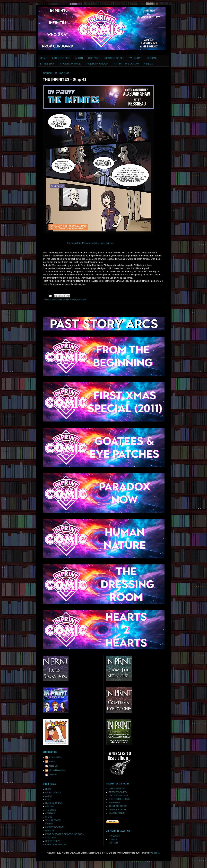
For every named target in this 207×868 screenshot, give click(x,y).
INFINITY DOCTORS (55, 827)
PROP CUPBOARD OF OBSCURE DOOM (65, 834)
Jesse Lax (53, 766)
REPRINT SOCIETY (118, 792)
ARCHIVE (50, 806)
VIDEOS (148, 64)
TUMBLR (113, 839)
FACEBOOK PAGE (70, 64)
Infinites (73, 300)
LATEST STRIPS (61, 58)
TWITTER (113, 843)
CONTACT (94, 58)
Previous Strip (74, 243)
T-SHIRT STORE (53, 820)
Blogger (156, 853)
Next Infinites (107, 243)
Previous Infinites (91, 243)
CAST (48, 800)
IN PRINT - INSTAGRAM (126, 64)
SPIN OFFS (51, 838)
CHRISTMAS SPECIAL (56, 845)
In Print (66, 300)
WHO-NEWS (115, 803)
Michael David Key (57, 770)
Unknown (53, 775)
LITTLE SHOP (48, 64)
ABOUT (79, 58)
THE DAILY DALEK (118, 810)
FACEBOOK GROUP (97, 64)
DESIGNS (152, 58)
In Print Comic (55, 757)
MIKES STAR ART (117, 789)
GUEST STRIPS (53, 841)
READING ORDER (114, 58)
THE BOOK (51, 810)
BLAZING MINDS (117, 813)
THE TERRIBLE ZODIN (119, 799)
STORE (49, 817)
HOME (44, 58)
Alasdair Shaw (56, 300)
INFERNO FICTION (118, 806)
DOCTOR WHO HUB (118, 796)
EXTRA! (49, 824)
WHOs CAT (136, 58)
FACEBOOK (114, 836)
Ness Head (82, 300)
